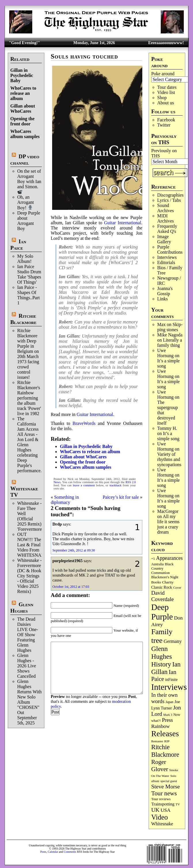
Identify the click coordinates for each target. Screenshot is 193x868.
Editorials (166, 262)
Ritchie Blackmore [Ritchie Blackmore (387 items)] (165, 751)
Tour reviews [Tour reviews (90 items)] (161, 799)
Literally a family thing (170, 343)
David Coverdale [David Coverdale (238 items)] (162, 596)
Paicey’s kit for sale (121, 497)
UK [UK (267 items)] (155, 810)
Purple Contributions (170, 250)
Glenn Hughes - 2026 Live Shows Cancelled (27, 666)
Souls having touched (84, 56)
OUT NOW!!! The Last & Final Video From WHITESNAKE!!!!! (36, 545)
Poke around (163, 74)
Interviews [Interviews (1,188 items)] (169, 687)
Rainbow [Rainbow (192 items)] (160, 726)
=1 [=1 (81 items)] (153, 559)
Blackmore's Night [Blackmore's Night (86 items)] (165, 577)
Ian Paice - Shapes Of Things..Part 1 (29, 295)
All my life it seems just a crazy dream (168, 524)
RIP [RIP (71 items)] (167, 741)
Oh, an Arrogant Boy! (26, 202)
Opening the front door (22, 121)
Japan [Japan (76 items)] (170, 702)
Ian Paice (18, 245)
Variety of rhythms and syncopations (169, 459)
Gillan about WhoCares (23, 109)
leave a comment (84, 485)
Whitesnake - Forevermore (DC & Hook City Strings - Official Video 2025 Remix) (30, 576)
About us (166, 103)
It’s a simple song (168, 436)
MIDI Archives (166, 218)
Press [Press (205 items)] (167, 720)
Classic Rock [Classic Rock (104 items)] (162, 587)
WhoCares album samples (25, 134)
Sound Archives (166, 208)
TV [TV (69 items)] (178, 804)
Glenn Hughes (22, 608)
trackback (115, 485)
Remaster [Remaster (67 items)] (157, 741)
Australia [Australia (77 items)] (157, 564)
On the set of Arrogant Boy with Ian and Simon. (29, 181)
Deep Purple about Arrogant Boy (29, 221)
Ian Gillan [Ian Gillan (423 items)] (166, 668)
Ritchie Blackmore (23, 319)
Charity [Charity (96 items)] (168, 582)
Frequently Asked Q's (167, 229)
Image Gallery (164, 239)
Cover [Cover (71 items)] (177, 588)
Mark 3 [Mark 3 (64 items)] (168, 715)
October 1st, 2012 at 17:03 (71, 587)
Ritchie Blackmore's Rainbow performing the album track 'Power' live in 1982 (29, 398)
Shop (162, 98)
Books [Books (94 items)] (156, 582)
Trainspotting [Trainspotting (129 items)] (163, 804)
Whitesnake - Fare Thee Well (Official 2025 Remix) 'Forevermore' (30, 516)
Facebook (166, 120)
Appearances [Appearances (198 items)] (169, 558)
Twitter (164, 125)
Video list (166, 92)
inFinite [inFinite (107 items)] (171, 680)
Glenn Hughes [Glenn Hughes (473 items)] (162, 653)
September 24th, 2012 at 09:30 (74, 550)
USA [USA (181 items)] (166, 810)
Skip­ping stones (170, 327)
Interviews (167, 257)
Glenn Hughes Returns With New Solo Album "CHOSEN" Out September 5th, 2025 (30, 702)
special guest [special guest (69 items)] (169, 781)
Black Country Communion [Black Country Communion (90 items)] (162, 568)
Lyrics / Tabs (169, 200)
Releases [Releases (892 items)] (165, 734)
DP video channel (25, 160)
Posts (43, 852)
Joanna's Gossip (165, 291)
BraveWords (84, 423)
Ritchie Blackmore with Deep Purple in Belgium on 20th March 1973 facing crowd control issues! (28, 354)
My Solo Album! (25, 259)
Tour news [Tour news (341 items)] (164, 793)
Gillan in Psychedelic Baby (22, 75)
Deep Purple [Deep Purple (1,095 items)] (162, 612)
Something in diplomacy (65, 500)
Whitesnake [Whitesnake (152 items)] (162, 824)
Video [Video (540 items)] (160, 817)
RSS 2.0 (131, 482)
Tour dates (167, 87)
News (57, 482)
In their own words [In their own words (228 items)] (164, 698)
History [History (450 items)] (161, 664)
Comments (70, 852)
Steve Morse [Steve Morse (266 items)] (165, 786)
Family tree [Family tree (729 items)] (162, 636)
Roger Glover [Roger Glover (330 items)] (160, 766)
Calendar (53, 852)
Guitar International (123, 223)
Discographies (171, 195)
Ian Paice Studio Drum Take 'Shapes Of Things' (29, 274)
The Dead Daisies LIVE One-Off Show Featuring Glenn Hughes (28, 635)
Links (162, 299)
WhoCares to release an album (23, 93)
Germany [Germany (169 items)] (173, 641)
